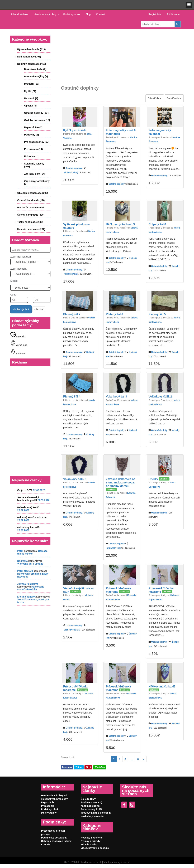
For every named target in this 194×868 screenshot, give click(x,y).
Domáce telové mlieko (32, 552)
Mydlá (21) (30, 91)
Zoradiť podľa (174, 98)
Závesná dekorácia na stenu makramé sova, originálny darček (121, 483)
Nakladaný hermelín (29, 527)
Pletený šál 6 (114, 314)
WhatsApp (100, 767)
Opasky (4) (30, 106)
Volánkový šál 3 (116, 397)
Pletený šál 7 (72, 314)
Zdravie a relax (89, 845)
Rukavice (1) (31, 156)
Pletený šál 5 (157, 314)
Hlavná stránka (20, 14)
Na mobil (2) (31, 98)
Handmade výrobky (45, 14)
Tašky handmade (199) (30, 222)
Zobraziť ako (155, 98)
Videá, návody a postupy (95, 848)
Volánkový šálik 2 (160, 397)
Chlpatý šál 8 (157, 224)
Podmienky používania (54, 838)
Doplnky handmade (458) (32, 64)
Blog (88, 14)
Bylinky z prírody (90, 841)
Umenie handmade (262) (31, 229)
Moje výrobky (49, 813)
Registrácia (155, 14)
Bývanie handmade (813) (31, 49)
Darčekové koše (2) (35, 69)
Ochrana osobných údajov (56, 841)
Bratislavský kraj (72, 630)
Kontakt (100, 14)
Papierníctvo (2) (33, 127)
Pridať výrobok (72, 14)
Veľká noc (19, 345)
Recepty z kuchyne (92, 838)
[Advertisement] (122, 55)
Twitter (79, 767)
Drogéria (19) (32, 84)
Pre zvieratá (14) (33, 149)
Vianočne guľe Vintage (30, 564)
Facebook (67, 767)
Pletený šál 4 (72, 397)
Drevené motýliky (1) (36, 76)
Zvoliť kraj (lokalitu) (21, 257)
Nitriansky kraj (71, 172)
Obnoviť (39, 309)
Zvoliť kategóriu (19, 269)
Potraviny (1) (32, 135)
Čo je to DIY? (25, 490)
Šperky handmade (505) (31, 215)
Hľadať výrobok (21, 309)
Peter (20, 551)
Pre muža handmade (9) (31, 207)
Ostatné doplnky (74, 168)
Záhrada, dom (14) (35, 174)
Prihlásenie (173, 14)
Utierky (153, 479)
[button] (189, 5)
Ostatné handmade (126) (31, 200)
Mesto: (14, 281)
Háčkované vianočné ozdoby (31, 588)
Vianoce (18, 353)
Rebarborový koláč (28, 507)
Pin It (88, 767)
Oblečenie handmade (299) (33, 193)
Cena (13, 295)
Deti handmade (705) (29, 57)
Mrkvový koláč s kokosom (32, 517)
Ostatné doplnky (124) (37, 113)
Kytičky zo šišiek (75, 130)
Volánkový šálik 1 (75, 479)
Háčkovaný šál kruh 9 (120, 224)
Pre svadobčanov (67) (37, 142)
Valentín (18, 337)
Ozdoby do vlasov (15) (37, 120)
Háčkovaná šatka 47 (162, 686)
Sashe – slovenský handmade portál (28, 499)
